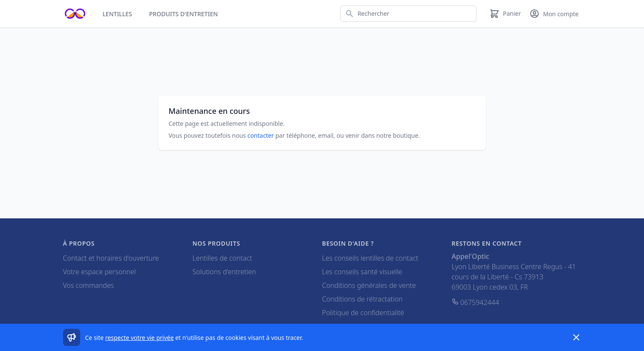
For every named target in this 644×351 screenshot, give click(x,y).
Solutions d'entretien (224, 272)
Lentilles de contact (222, 258)
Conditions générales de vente (369, 285)
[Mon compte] (554, 14)
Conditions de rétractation (362, 299)
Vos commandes (89, 285)
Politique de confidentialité (363, 313)
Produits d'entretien (183, 14)
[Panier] (505, 14)
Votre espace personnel (100, 272)
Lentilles (117, 14)
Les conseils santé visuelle (362, 272)
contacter (260, 135)
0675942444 (476, 302)
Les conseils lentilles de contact (370, 258)
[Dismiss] (576, 337)
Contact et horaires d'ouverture (111, 258)
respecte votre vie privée (140, 338)
